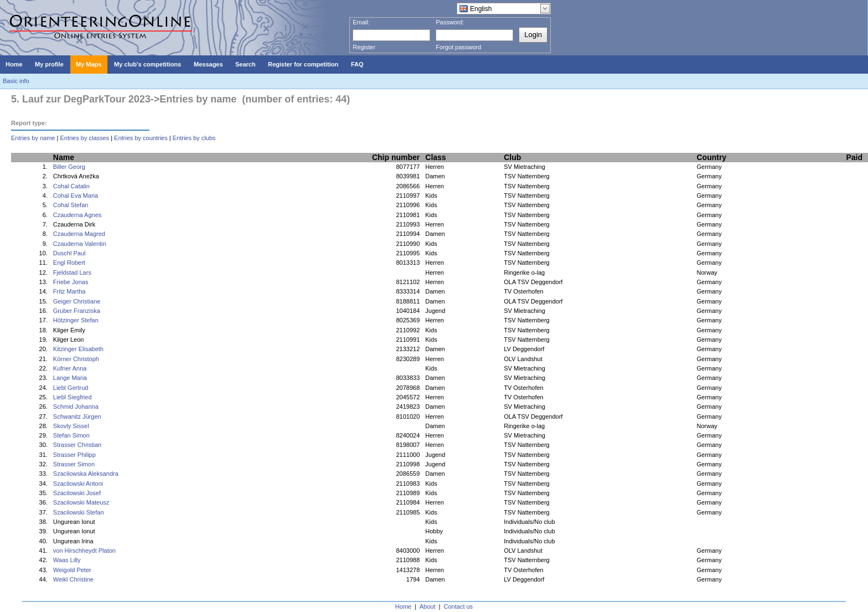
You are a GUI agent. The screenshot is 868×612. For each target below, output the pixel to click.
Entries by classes (84, 138)
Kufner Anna (70, 368)
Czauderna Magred (79, 234)
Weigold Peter (72, 570)
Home (403, 606)
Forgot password (458, 47)
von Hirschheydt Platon (84, 551)
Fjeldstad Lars (72, 272)
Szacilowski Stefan (79, 512)
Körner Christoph (76, 359)
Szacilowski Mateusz (81, 502)
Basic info (16, 81)
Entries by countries (141, 138)
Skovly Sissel (71, 426)
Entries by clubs (194, 138)
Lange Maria (70, 378)
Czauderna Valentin (80, 244)
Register (364, 47)
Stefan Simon (71, 435)
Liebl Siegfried (73, 397)
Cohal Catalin (71, 186)
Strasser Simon (74, 464)
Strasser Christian (77, 445)
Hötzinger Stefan (76, 320)
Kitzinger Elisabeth (78, 349)
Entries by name (33, 138)
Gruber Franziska (77, 311)
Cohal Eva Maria (76, 196)
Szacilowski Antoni (78, 484)
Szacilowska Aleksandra (86, 474)
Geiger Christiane (77, 301)
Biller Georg (69, 167)
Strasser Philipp (74, 455)
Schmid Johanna (76, 407)
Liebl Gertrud (71, 388)
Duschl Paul (69, 253)
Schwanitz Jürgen (77, 416)
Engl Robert (69, 263)
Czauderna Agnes (77, 215)
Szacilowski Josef (77, 493)
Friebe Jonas (71, 282)
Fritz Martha (69, 291)
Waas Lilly (67, 560)
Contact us (459, 606)
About (428, 606)
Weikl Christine (73, 579)
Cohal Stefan (71, 205)
